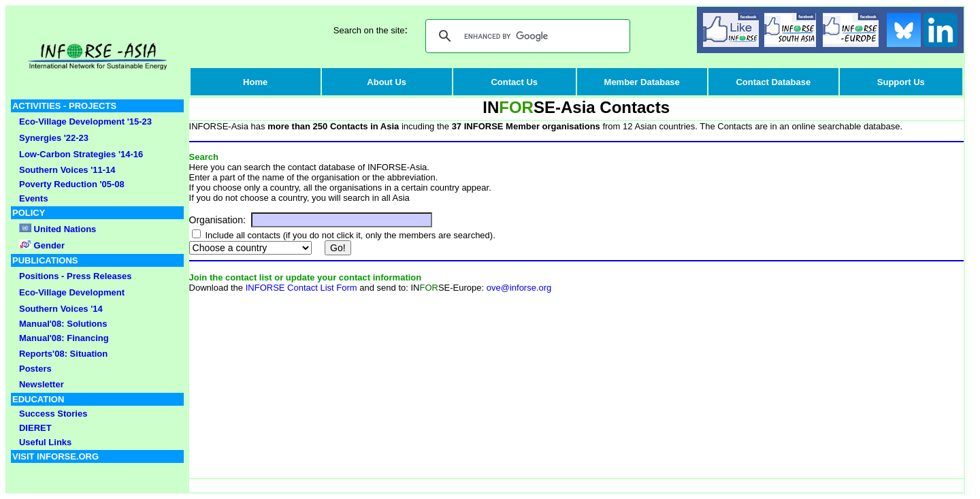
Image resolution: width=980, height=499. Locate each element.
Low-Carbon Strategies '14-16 (81, 154)
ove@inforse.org (519, 288)
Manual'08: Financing (64, 338)
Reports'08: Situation (63, 354)
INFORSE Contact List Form (301, 288)
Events (34, 198)
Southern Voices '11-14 (67, 170)
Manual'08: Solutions (63, 324)
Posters (35, 369)
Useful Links (45, 442)
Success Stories (53, 414)
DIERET (35, 428)
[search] (526, 36)
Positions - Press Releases (75, 276)
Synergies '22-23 (54, 138)
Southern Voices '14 (61, 309)
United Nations (65, 229)
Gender (48, 245)
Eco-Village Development (72, 292)
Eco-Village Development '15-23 (85, 122)
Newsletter (42, 384)
